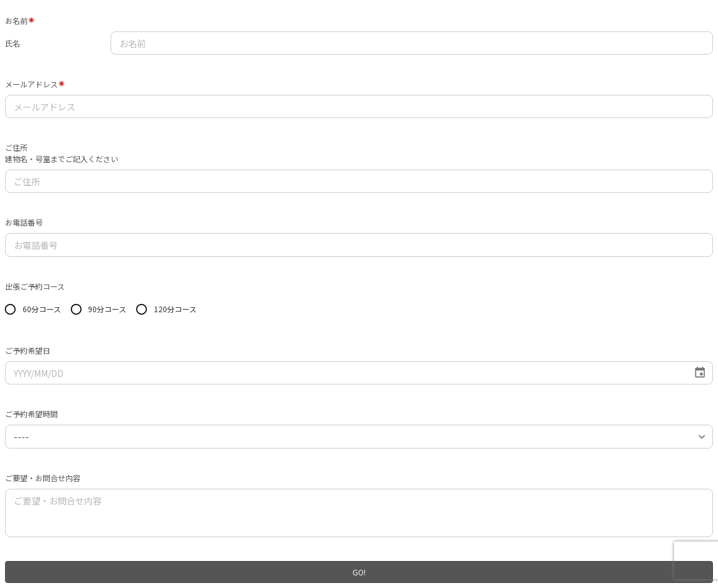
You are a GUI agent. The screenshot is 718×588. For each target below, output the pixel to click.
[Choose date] (700, 373)
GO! (359, 572)
